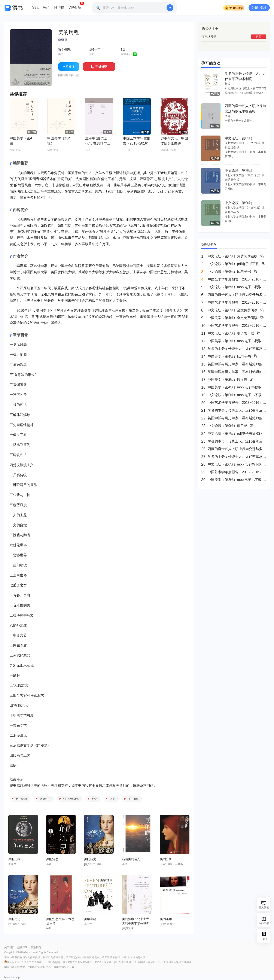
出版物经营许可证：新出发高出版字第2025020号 (163, 962)
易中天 (88, 924)
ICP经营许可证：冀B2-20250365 (113, 962)
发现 (35, 8)
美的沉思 (52, 859)
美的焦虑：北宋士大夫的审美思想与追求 (136, 921)
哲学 (94, 799)
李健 (228, 116)
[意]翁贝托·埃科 (93, 864)
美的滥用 (166, 919)
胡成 (228, 84)
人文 (113, 799)
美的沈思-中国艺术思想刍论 (60, 921)
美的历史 (90, 859)
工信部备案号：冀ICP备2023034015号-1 (68, 962)
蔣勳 (49, 928)
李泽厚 (63, 40)
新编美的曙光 (131, 859)
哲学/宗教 (22, 799)
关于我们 (9, 947)
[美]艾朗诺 (128, 928)
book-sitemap (12, 977)
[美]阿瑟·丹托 (167, 924)
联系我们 (36, 947)
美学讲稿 (90, 919)
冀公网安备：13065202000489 (24, 962)
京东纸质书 (209, 37)
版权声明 (22, 947)
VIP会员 (75, 8)
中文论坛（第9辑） (239, 203)
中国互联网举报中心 (39, 967)
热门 (46, 8)
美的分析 (166, 859)
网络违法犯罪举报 (15, 967)
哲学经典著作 (71, 799)
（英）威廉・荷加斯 (171, 864)
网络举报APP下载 (64, 967)
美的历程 (40, 785)
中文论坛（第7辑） (239, 171)
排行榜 (59, 8)
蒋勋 (49, 864)
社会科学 (45, 799)
